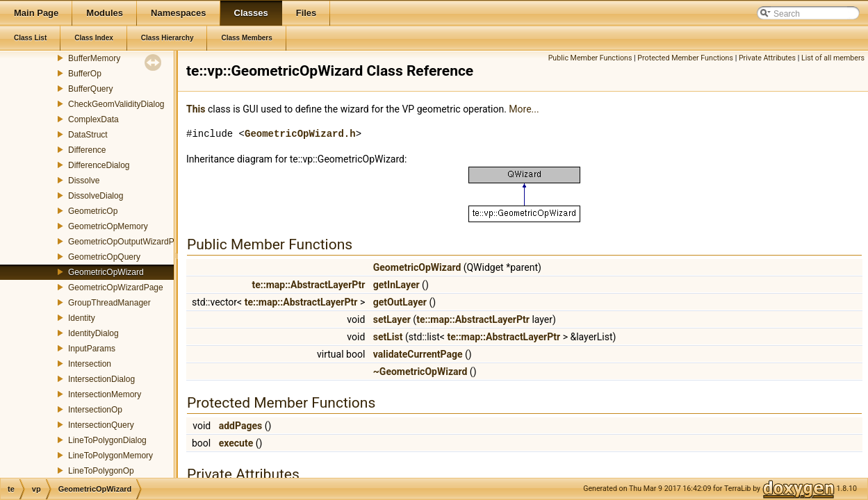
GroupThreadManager (109, 303)
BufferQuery (90, 89)
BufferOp (85, 74)
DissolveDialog (96, 196)
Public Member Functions (590, 58)
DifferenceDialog (99, 165)
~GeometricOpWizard (420, 372)
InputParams (92, 349)
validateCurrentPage (418, 354)
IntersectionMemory (105, 394)
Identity (82, 318)
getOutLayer (400, 302)
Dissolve (84, 181)
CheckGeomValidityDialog (116, 104)
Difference (87, 150)
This (196, 109)
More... (524, 109)
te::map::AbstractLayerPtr (308, 285)
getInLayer (396, 285)
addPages (240, 426)
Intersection (90, 364)
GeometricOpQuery (104, 257)
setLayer (392, 319)
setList (388, 337)
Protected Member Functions (685, 58)
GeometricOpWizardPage (116, 287)
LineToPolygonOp (101, 471)
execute (236, 443)
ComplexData (93, 119)
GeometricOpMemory (108, 226)
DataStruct (88, 135)
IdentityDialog (93, 333)
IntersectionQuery (101, 425)
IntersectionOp (95, 410)
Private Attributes (767, 58)
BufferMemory (94, 58)
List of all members (833, 58)
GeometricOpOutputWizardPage (128, 242)
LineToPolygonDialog (107, 440)
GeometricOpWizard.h (300, 134)
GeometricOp (93, 211)
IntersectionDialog (101, 379)
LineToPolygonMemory (110, 456)
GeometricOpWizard (106, 272)
